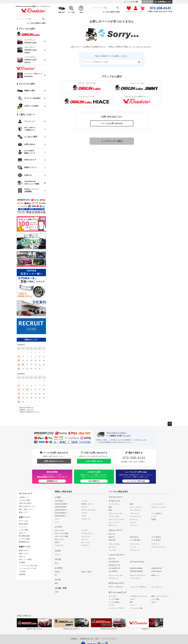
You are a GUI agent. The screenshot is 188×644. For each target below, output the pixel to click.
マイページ (23, 527)
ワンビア (84, 530)
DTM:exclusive (156, 571)
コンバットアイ (114, 522)
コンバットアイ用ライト (139, 587)
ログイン (148, 2)
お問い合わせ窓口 (25, 503)
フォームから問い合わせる (112, 123)
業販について (23, 512)
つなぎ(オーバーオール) (138, 596)
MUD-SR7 (112, 540)
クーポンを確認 (24, 539)
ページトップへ (170, 424)
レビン (57, 519)
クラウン (84, 507)
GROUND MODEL (136, 571)
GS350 (57, 572)
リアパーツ (134, 525)
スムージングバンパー (138, 575)
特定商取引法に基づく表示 (89, 639)
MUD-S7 (112, 537)
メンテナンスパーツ (158, 547)
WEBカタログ (24, 550)
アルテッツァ (86, 519)
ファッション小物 (136, 608)
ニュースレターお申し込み (28, 565)
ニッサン (59, 527)
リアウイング (135, 513)
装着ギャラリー (24, 553)
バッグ (132, 605)
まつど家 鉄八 (156, 540)
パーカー (112, 605)
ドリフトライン (114, 504)
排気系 (154, 519)
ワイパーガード (135, 578)
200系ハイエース (87, 504)
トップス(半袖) (114, 599)
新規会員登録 (23, 524)
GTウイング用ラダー (116, 587)
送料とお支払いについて (27, 506)
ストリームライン (158, 504)
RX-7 (57, 563)
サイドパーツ (135, 544)
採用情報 (22, 574)
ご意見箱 (22, 571)
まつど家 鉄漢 (135, 540)
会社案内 (22, 562)
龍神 (131, 504)
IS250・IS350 (86, 572)
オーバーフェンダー (116, 575)
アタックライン (135, 510)
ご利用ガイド (23, 497)
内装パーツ (155, 575)
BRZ (56, 583)
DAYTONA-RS (114, 562)
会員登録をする (52, 481)
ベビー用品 (155, 599)
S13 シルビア (60, 539)
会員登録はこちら (163, 2)
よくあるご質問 (24, 500)
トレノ (57, 522)
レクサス (59, 568)
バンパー (133, 547)
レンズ (154, 516)
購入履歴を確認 (24, 536)
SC (56, 575)
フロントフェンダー (116, 513)
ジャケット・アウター (116, 608)
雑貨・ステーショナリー (160, 596)
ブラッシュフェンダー (116, 519)
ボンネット (134, 519)
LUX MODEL (113, 571)
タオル (132, 599)
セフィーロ (85, 542)
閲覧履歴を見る (24, 542)
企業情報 (74, 639)
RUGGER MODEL (136, 568)
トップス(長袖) (114, 602)
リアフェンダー (114, 516)
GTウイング (113, 525)
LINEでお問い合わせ (94, 461)
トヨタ (58, 497)
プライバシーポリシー (110, 639)
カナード (133, 522)
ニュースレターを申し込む (136, 481)
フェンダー (113, 550)
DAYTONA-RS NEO (137, 562)
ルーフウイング (135, 516)
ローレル (84, 539)
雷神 (110, 510)
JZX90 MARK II (60, 516)
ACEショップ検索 (25, 559)
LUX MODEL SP (114, 568)
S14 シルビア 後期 (61, 536)
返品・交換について (26, 509)
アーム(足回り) (157, 513)
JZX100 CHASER (61, 504)
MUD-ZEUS (134, 537)
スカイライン (86, 536)
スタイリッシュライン (159, 507)
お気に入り (23, 533)
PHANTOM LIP (157, 568)
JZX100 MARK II (61, 513)
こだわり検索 (23, 530)
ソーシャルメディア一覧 (27, 568)
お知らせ (22, 556)
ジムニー (58, 555)
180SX (57, 542)
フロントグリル (114, 544)
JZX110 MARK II (61, 510)
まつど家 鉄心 (156, 537)
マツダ (58, 559)
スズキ (58, 551)
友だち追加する (94, 481)
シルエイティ (60, 545)
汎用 (56, 592)
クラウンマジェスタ (88, 510)
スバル (58, 580)
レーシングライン (136, 507)
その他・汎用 (61, 588)
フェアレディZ (86, 533)
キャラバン (85, 545)
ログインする (23, 521)
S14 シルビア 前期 (61, 533)
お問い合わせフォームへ (54, 461)
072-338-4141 (134, 458)
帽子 (131, 602)
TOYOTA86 (59, 501)
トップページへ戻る (112, 141)
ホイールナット (157, 587)
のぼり (154, 602)
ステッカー (113, 596)
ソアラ (84, 516)
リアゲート (155, 544)
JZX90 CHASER (61, 507)
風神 (110, 507)
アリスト (84, 513)
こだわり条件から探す (111, 12)
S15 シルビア (60, 530)
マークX (84, 501)
